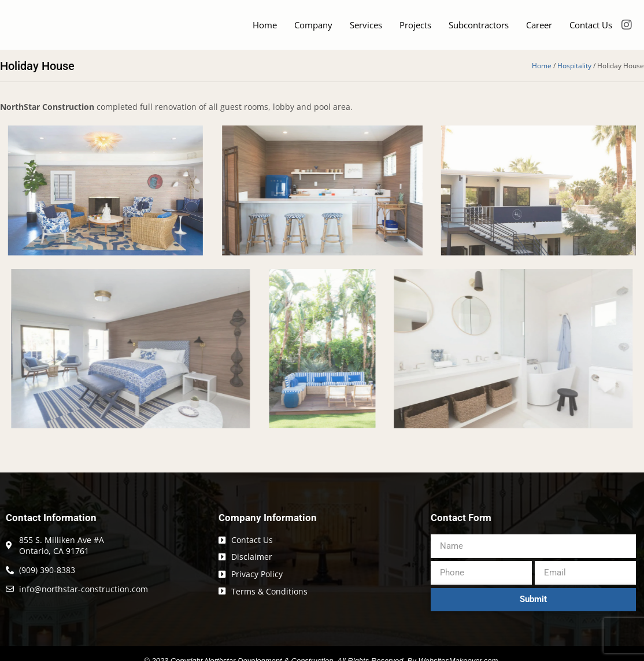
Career (539, 29)
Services (366, 29)
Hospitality (574, 75)
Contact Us (591, 29)
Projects (415, 29)
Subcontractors (479, 29)
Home (265, 29)
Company (313, 29)
